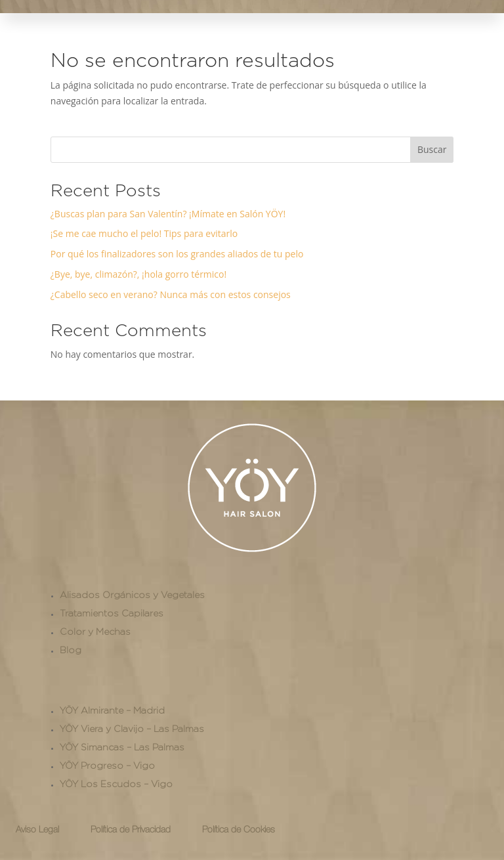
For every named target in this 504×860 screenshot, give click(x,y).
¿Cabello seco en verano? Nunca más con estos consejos (171, 294)
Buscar (432, 149)
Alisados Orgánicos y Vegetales (132, 595)
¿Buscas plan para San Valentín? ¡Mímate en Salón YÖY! (168, 214)
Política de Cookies (239, 830)
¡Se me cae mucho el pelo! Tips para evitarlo (144, 233)
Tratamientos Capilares (112, 613)
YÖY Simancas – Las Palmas (122, 747)
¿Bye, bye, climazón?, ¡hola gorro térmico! (138, 274)
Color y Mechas (95, 632)
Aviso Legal (37, 830)
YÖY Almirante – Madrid (112, 710)
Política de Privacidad (131, 830)
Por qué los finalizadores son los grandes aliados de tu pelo (177, 254)
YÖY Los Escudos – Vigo (116, 784)
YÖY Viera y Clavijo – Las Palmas (132, 729)
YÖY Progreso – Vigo (107, 765)
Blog (71, 650)
